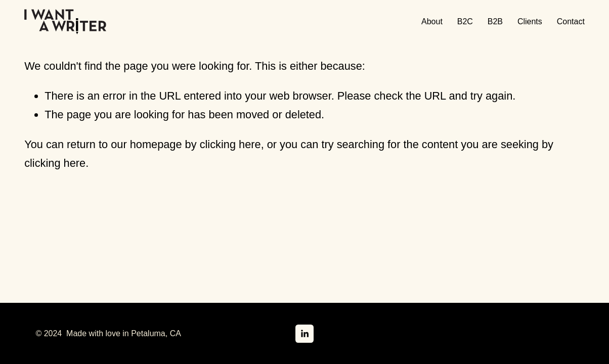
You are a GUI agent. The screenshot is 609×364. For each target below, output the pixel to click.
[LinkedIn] (304, 334)
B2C (465, 21)
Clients (530, 21)
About (432, 21)
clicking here (230, 144)
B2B (495, 21)
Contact (571, 21)
